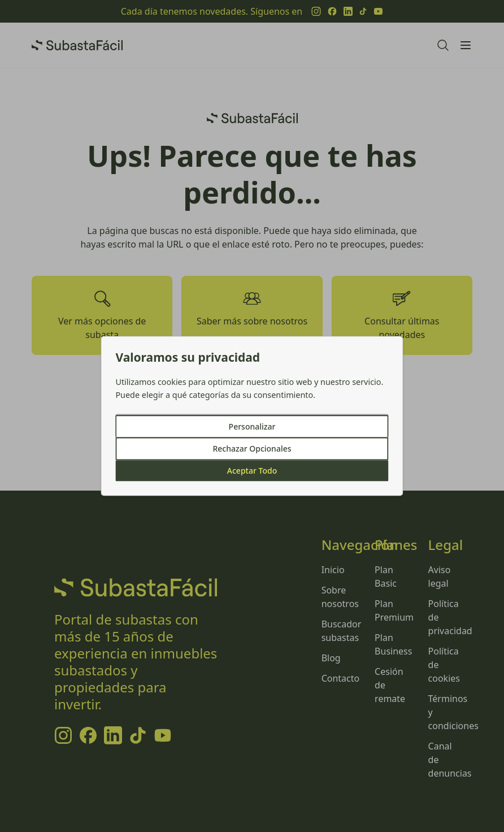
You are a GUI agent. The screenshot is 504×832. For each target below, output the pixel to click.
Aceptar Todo (252, 471)
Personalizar (252, 427)
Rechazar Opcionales (252, 449)
